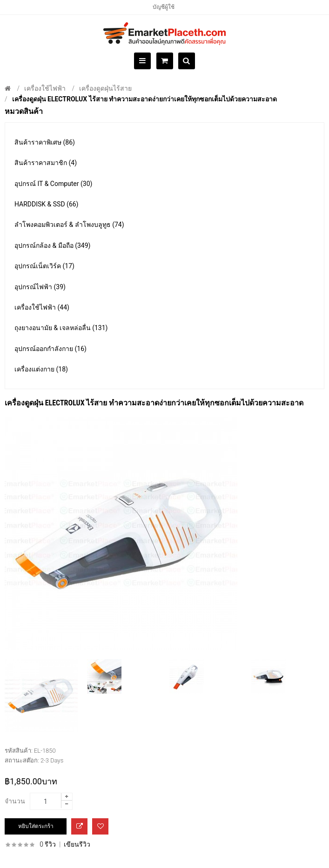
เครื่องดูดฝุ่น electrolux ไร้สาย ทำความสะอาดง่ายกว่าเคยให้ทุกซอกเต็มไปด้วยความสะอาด (144, 99)
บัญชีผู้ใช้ (164, 7)
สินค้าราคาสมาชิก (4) (46, 163)
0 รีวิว (48, 844)
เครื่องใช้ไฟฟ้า (45, 88)
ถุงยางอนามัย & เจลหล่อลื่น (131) (61, 328)
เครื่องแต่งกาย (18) (41, 369)
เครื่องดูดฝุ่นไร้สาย (105, 88)
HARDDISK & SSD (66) (47, 204)
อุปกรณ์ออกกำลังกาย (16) (50, 349)
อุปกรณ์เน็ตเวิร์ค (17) (44, 266)
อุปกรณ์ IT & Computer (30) (53, 184)
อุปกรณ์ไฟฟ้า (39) (40, 287)
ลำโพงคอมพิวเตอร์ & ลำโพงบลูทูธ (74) (69, 225)
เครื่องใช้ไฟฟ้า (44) (42, 307)
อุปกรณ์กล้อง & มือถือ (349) (52, 245)
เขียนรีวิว (77, 844)
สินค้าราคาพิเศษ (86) (45, 142)
